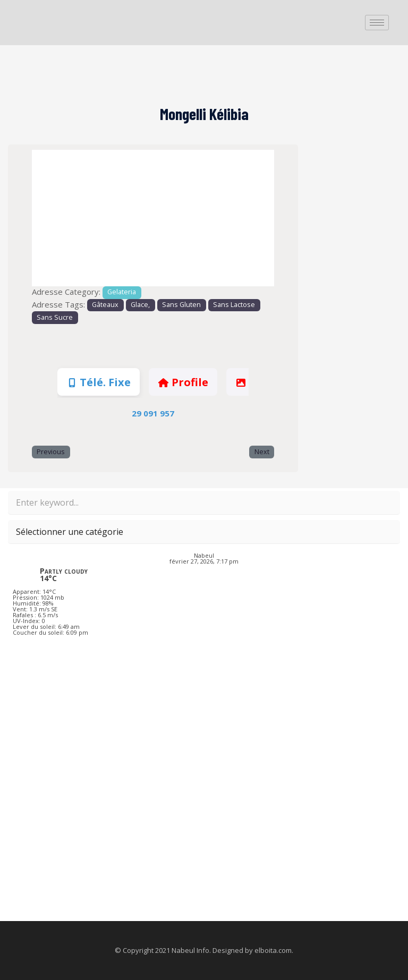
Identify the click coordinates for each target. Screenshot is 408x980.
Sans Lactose (234, 305)
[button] (50, 218)
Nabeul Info (190, 950)
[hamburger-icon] (377, 23)
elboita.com (273, 950)
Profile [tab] (183, 382)
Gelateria (122, 292)
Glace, (140, 305)
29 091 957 (153, 413)
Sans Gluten (181, 305)
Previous (51, 452)
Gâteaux (105, 305)
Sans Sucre (55, 317)
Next (262, 452)
